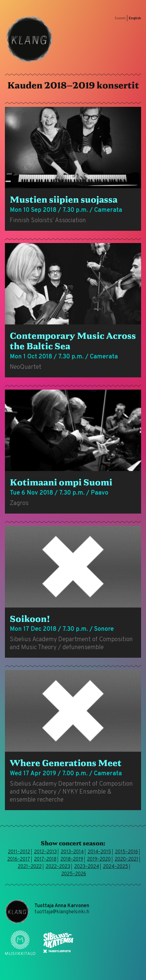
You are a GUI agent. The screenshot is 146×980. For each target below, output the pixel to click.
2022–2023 (58, 867)
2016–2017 (19, 859)
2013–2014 (72, 852)
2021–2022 (30, 867)
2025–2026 (74, 874)
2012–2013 (45, 852)
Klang (29, 39)
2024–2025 (116, 867)
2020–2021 (127, 859)
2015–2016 (127, 852)
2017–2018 (45, 859)
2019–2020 (99, 859)
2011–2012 (19, 852)
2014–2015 (99, 852)
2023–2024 (87, 867)
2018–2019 (72, 859)
